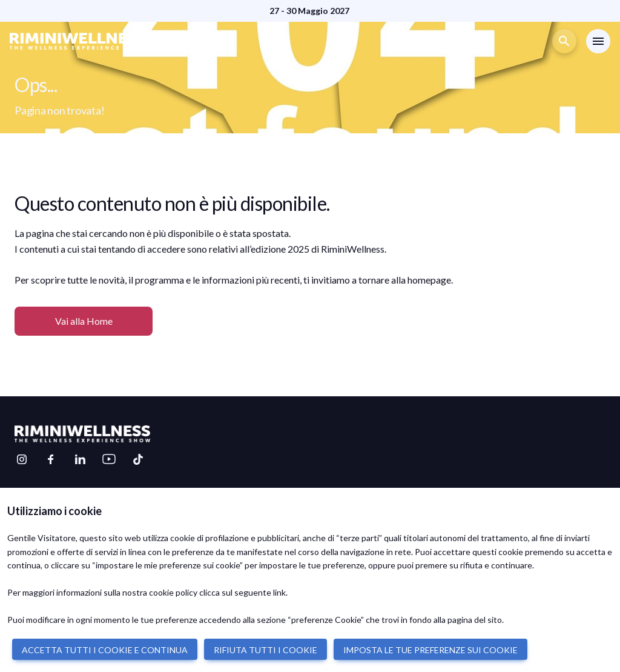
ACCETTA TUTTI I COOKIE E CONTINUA (105, 650)
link (279, 592)
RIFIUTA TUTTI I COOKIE (265, 650)
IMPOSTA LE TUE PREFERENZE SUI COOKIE (430, 650)
